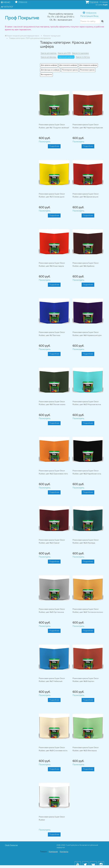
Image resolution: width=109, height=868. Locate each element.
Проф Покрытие (11, 845)
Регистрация (87, 16)
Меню (6, 2)
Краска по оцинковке (80, 53)
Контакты (64, 852)
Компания (53, 852)
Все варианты (46, 75)
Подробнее (54, 146)
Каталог (7, 7)
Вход (96, 16)
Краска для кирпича (49, 53)
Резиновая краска (87, 70)
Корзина (94, 2)
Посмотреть (45, 142)
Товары (43, 852)
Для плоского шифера (68, 65)
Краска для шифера (66, 57)
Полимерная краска (70, 70)
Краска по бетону (83, 57)
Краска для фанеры (49, 57)
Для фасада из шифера (50, 70)
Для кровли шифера (49, 65)
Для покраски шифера (88, 65)
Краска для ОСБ (64, 53)
